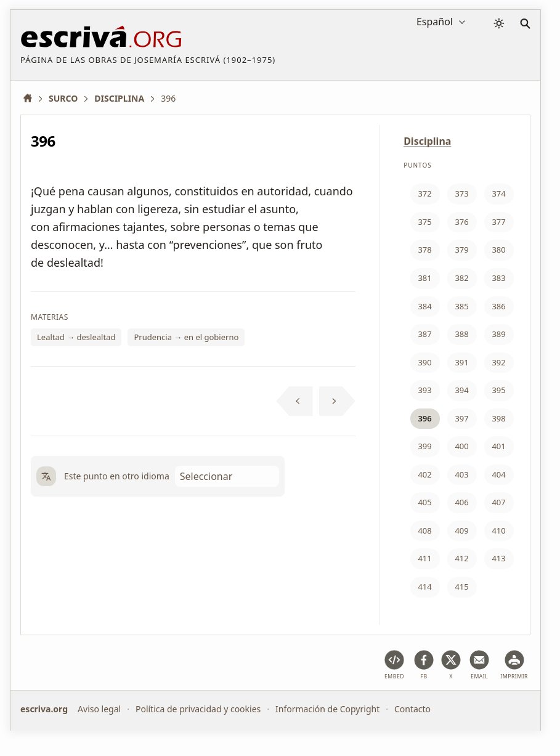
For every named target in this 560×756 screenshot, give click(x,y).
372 (424, 193)
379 (461, 250)
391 (461, 362)
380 (498, 250)
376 (461, 222)
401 (498, 446)
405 (424, 502)
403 (461, 474)
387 (424, 334)
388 (461, 334)
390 (424, 362)
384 (424, 306)
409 (461, 530)
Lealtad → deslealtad (76, 337)
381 (424, 278)
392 (498, 362)
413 (498, 558)
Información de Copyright (327, 709)
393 (424, 390)
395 (498, 390)
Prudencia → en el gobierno (186, 337)
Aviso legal (99, 709)
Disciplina (427, 141)
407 (498, 502)
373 (461, 193)
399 (424, 446)
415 (461, 587)
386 (498, 306)
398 (498, 418)
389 (498, 334)
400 (461, 446)
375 (424, 222)
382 (461, 278)
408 (424, 530)
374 (498, 193)
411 (424, 558)
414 (424, 587)
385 (461, 306)
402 (424, 474)
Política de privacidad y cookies (198, 709)
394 (461, 390)
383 (498, 278)
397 (461, 418)
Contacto (412, 709)
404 (498, 474)
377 (498, 222)
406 (461, 502)
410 (498, 530)
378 (424, 250)
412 (461, 558)
